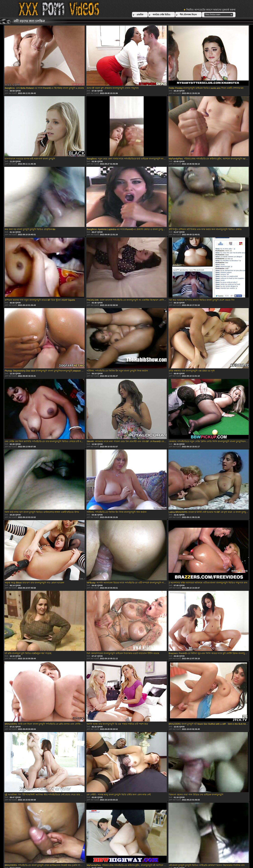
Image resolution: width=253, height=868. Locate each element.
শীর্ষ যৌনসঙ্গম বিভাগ (188, 15)
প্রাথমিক (140, 15)
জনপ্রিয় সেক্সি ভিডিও (162, 15)
